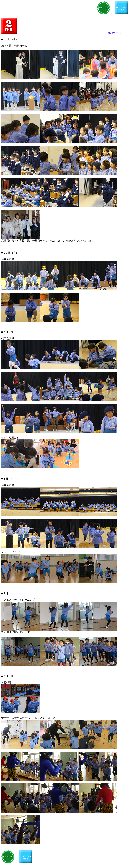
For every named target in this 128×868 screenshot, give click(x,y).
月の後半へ (114, 33)
